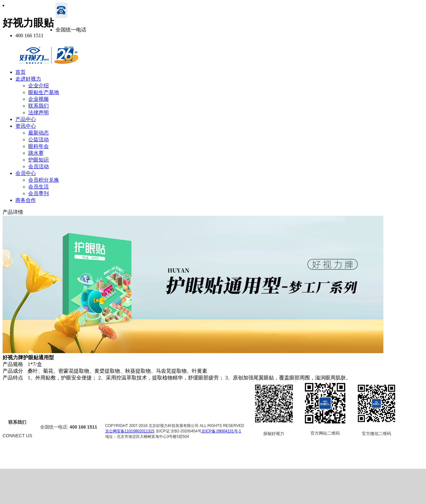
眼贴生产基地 (44, 92)
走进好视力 (28, 79)
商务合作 (26, 200)
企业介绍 (38, 86)
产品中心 (26, 119)
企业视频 (38, 99)
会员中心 (26, 173)
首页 (21, 72)
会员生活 (38, 187)
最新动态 (38, 133)
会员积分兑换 (44, 180)
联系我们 (38, 106)
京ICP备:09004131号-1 (221, 431)
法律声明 (38, 113)
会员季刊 (38, 193)
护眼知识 (38, 160)
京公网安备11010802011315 (130, 431)
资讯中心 (26, 126)
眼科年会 (38, 146)
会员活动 (38, 166)
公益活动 (38, 139)
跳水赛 (36, 153)
